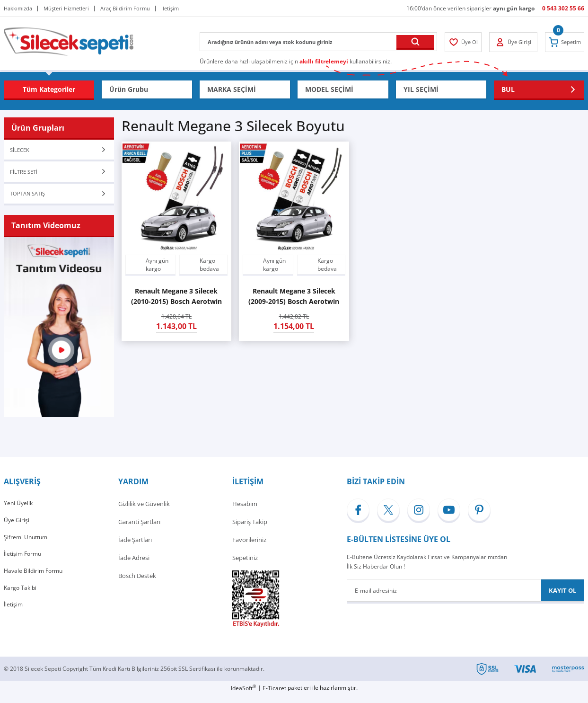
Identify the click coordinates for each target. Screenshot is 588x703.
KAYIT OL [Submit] (562, 598)
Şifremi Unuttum (27, 548)
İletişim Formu (24, 566)
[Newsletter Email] (465, 598)
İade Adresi (134, 566)
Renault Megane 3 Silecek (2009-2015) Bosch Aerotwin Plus (294, 297)
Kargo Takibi (21, 602)
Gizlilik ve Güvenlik (144, 512)
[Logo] (69, 41)
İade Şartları (135, 548)
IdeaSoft (243, 696)
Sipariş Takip (250, 530)
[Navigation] (49, 89)
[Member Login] (465, 42)
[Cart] (563, 42)
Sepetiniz (245, 566)
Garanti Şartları (139, 530)
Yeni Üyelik (19, 512)
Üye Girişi (17, 530)
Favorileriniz (249, 548)
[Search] (318, 42)
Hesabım (245, 512)
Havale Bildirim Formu (35, 584)
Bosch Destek (137, 584)
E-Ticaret (274, 696)
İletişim (14, 620)
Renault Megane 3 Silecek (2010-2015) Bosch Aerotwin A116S (176, 297)
